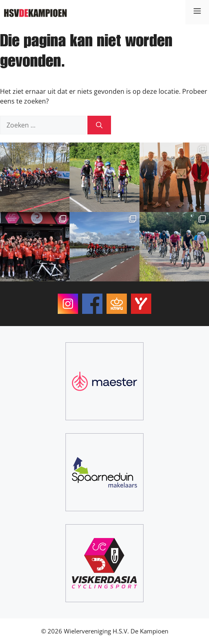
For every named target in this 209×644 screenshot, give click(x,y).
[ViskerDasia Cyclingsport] (104, 563)
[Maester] (104, 381)
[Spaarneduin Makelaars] (104, 472)
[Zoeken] (99, 125)
